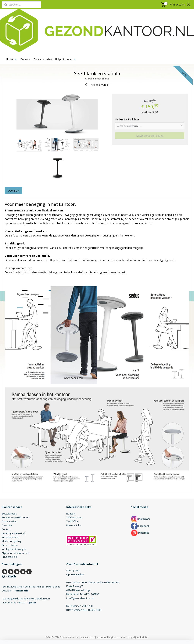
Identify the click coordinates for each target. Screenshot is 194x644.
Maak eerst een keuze (150, 136)
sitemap (85, 637)
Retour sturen (10, 545)
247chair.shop (74, 517)
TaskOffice (72, 521)
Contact (6, 529)
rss (93, 637)
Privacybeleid (9, 557)
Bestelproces (9, 514)
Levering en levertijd (13, 533)
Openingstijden (75, 574)
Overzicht (14, 190)
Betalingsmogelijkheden (16, 517)
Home (12, 59)
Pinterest (140, 533)
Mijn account (180, 5)
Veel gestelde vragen (14, 549)
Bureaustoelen (43, 59)
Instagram (140, 519)
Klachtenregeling (11, 541)
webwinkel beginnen (107, 637)
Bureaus (25, 59)
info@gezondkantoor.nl (80, 598)
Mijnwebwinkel (140, 637)
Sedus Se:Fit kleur (127, 119)
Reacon (71, 514)
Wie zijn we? (73, 570)
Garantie (7, 525)
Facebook (140, 526)
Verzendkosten (11, 537)
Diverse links (74, 525)
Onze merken (10, 521)
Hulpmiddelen (66, 59)
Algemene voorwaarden (16, 553)
